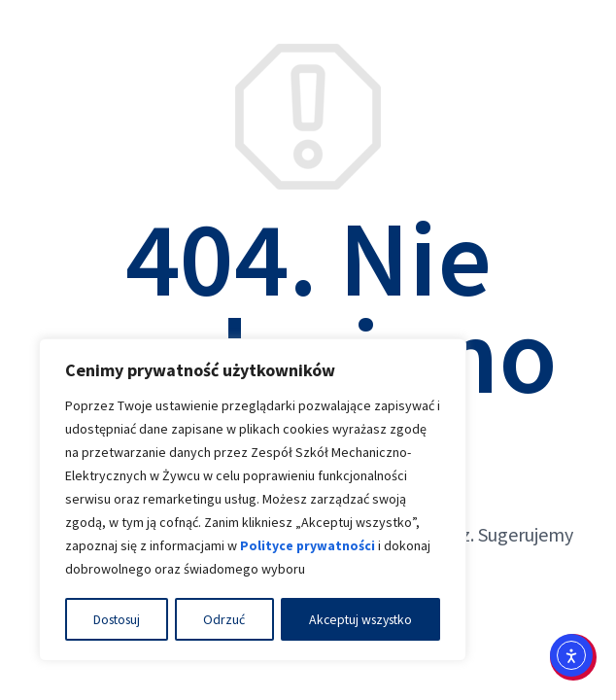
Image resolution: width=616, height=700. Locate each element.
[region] (253, 501)
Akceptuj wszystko (359, 619)
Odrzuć (223, 619)
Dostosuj (117, 619)
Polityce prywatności (308, 547)
